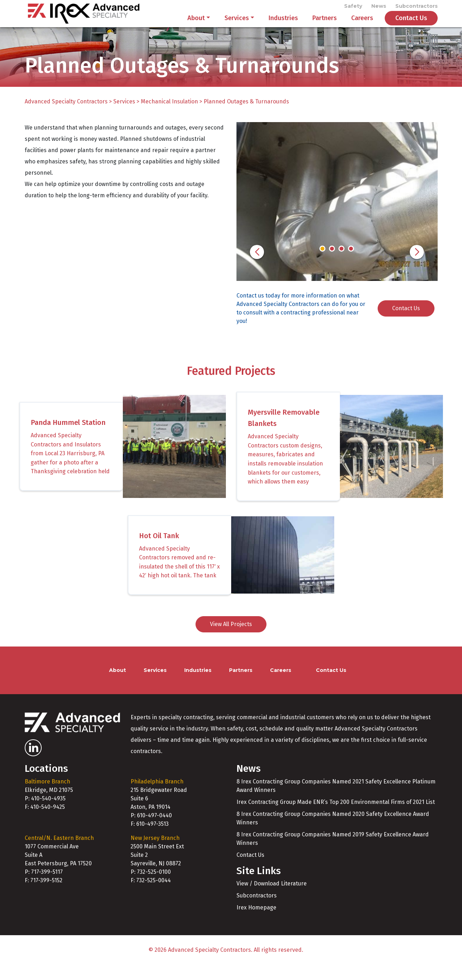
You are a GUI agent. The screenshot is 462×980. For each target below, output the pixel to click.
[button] (257, 267)
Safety (353, 8)
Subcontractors (416, 8)
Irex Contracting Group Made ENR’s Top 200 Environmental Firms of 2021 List (336, 817)
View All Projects (231, 639)
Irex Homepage (256, 923)
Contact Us (411, 25)
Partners (325, 25)
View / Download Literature (272, 899)
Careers (362, 25)
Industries (283, 25)
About (196, 25)
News (379, 8)
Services (237, 25)
